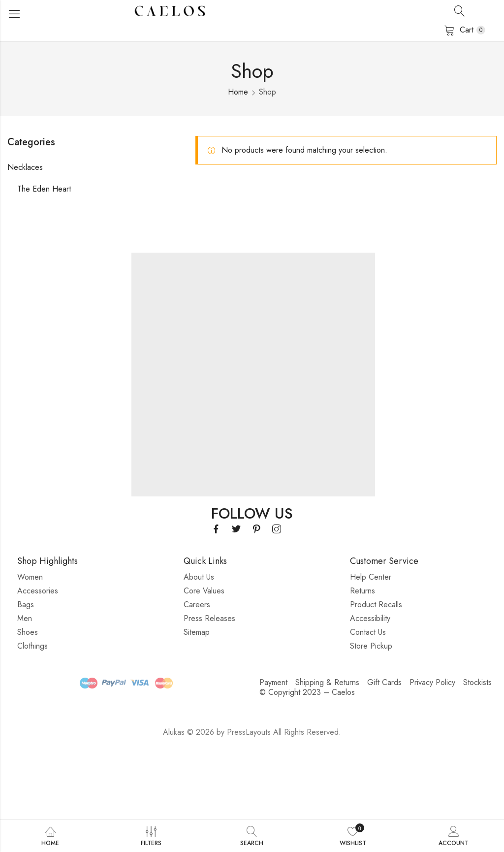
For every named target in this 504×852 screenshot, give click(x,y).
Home (238, 92)
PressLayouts (249, 732)
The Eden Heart (44, 189)
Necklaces (25, 167)
